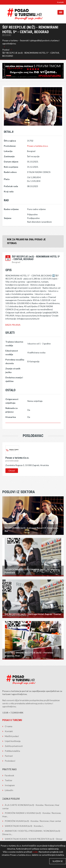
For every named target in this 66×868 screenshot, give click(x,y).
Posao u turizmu (12, 720)
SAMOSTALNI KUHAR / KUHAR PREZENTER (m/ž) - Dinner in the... (32, 841)
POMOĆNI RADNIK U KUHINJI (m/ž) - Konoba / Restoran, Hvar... (32, 815)
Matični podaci (12, 736)
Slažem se (58, 861)
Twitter (9, 780)
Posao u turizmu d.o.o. (38, 146)
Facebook (9, 775)
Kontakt (60, 2)
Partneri (9, 756)
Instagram (10, 785)
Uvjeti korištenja (13, 741)
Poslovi (6, 50)
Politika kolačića (12, 751)
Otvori (12, 471)
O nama (9, 726)
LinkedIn (9, 790)
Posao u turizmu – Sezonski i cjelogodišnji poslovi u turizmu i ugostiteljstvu (31, 42)
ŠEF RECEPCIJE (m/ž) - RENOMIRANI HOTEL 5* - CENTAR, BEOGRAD (31, 54)
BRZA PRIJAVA (13, 325)
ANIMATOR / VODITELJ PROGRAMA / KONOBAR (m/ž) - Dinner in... (32, 833)
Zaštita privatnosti (14, 746)
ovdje (35, 852)
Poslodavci (10, 761)
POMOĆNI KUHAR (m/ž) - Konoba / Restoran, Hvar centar (33, 821)
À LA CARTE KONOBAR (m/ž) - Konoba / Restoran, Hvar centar (31, 807)
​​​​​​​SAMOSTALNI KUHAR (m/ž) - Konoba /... (24, 826)
